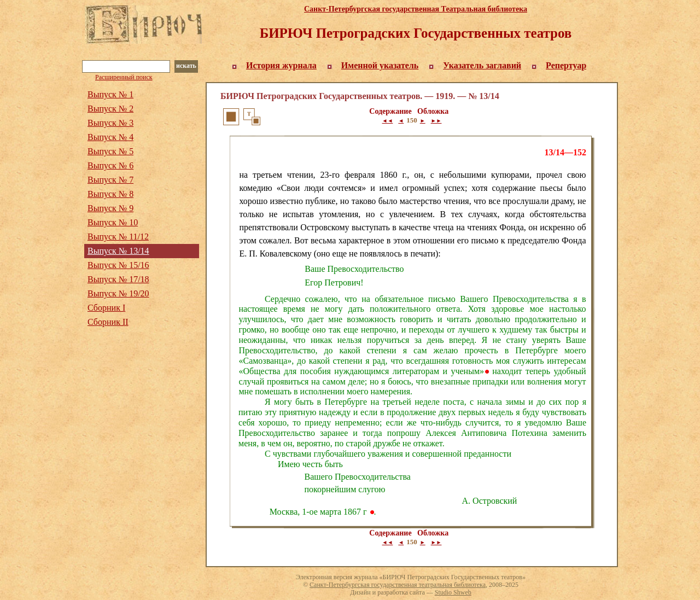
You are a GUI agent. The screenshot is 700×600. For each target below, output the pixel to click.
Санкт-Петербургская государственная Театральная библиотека (416, 9)
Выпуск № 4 (110, 137)
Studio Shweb (453, 592)
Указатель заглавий (482, 65)
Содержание (390, 111)
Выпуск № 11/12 (118, 237)
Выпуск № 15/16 (118, 265)
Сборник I (106, 308)
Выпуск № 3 (110, 123)
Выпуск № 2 (110, 109)
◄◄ (388, 121)
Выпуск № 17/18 (118, 279)
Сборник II (108, 322)
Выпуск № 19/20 (118, 293)
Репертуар (566, 65)
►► (436, 121)
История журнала (281, 65)
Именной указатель (380, 65)
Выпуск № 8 (110, 194)
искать (186, 66)
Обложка (433, 111)
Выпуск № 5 (110, 151)
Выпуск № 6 (110, 165)
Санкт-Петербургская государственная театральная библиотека (398, 585)
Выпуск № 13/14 (118, 251)
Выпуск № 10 (113, 222)
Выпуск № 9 (110, 208)
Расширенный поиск (124, 77)
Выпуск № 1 (110, 94)
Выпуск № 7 (110, 180)
